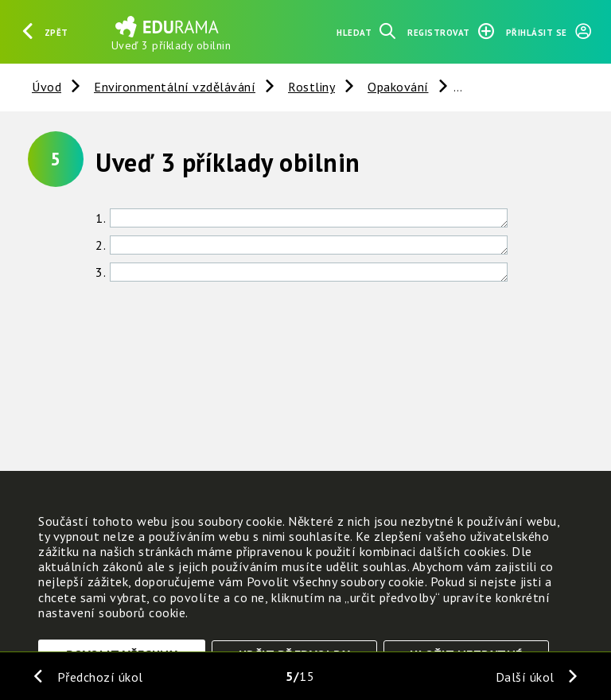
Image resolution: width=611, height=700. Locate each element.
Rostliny (311, 87)
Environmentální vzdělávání (175, 87)
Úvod (47, 87)
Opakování (398, 87)
